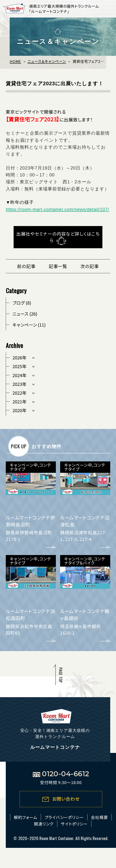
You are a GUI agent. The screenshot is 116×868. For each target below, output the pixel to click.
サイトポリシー (74, 824)
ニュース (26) (25, 314)
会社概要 (99, 817)
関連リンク (44, 824)
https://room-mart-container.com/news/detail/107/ (57, 209)
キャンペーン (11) (29, 325)
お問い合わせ (66, 799)
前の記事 (26, 266)
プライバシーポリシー (64, 817)
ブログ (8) (22, 303)
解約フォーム (26, 817)
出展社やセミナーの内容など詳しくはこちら (58, 237)
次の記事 (90, 266)
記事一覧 (58, 266)
